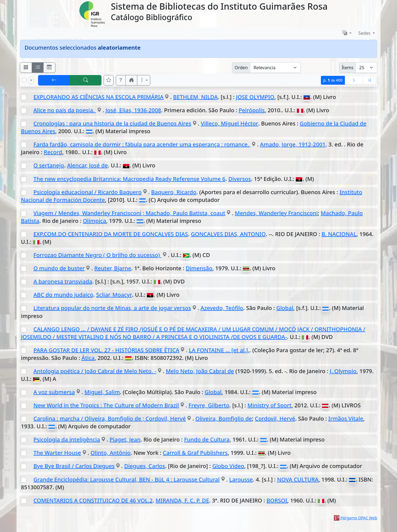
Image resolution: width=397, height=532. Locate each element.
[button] (121, 80)
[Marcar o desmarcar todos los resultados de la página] (24, 80)
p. (333, 80)
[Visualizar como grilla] (49, 68)
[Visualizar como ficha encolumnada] (38, 68)
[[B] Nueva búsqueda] (86, 80)
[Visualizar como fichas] (26, 68)
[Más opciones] (144, 80)
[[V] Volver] (54, 80)
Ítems (348, 68)
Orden (241, 68)
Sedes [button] (365, 33)
